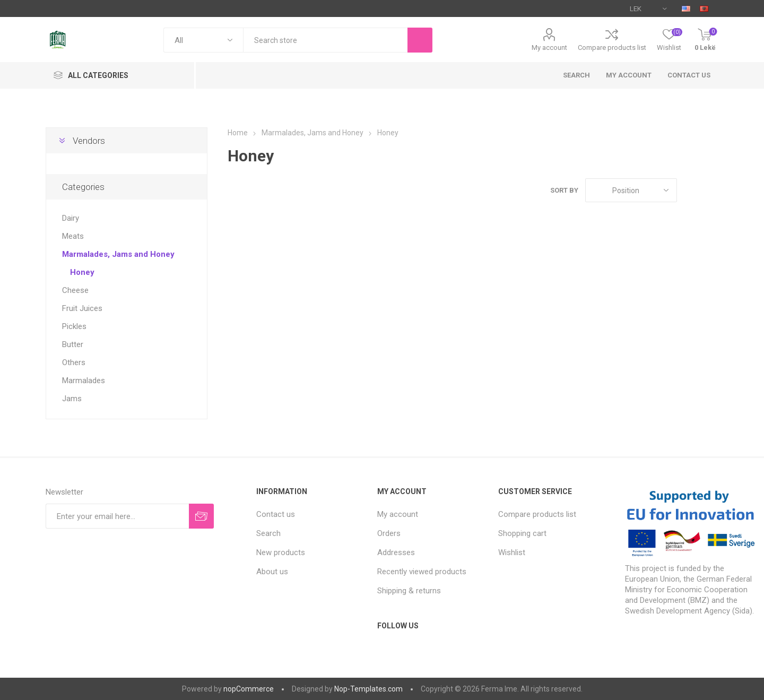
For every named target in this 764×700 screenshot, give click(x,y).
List (710, 190)
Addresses (396, 552)
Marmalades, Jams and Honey (118, 254)
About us (272, 572)
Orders (389, 533)
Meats (73, 236)
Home (238, 133)
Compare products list (612, 47)
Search (576, 75)
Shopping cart (522, 533)
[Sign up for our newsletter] (117, 516)
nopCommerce (249, 689)
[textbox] (325, 40)
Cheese (75, 290)
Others (74, 362)
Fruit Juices (82, 308)
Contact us (689, 75)
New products (281, 552)
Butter (73, 344)
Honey (82, 272)
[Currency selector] (648, 8)
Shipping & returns (409, 591)
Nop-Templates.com (368, 689)
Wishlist (512, 552)
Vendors (89, 141)
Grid (690, 190)
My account (549, 47)
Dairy (71, 218)
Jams (72, 399)
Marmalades (84, 381)
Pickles (74, 326)
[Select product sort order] (631, 190)
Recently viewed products (422, 572)
